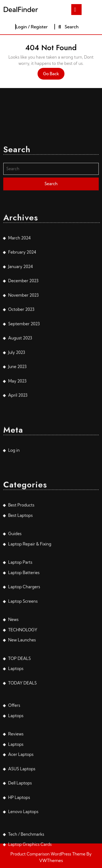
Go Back (54, 75)
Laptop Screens (23, 663)
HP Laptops (19, 859)
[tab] (76, 10)
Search (68, 27)
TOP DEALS (19, 720)
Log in (14, 512)
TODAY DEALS (22, 745)
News (13, 681)
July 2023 (17, 414)
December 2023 (23, 342)
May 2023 (17, 443)
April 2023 (18, 457)
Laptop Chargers (24, 648)
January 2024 (21, 328)
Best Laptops (20, 577)
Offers (14, 767)
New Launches (22, 702)
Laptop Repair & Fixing (30, 606)
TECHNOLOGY (23, 692)
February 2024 (22, 314)
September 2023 (24, 385)
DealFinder (21, 9)
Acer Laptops (21, 816)
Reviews (16, 796)
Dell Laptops (20, 845)
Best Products (21, 567)
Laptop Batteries (24, 634)
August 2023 (20, 400)
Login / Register (32, 27)
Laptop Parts (20, 624)
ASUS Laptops (22, 831)
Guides (15, 595)
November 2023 (23, 357)
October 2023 (21, 371)
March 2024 (19, 300)
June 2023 (17, 428)
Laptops (16, 730)
